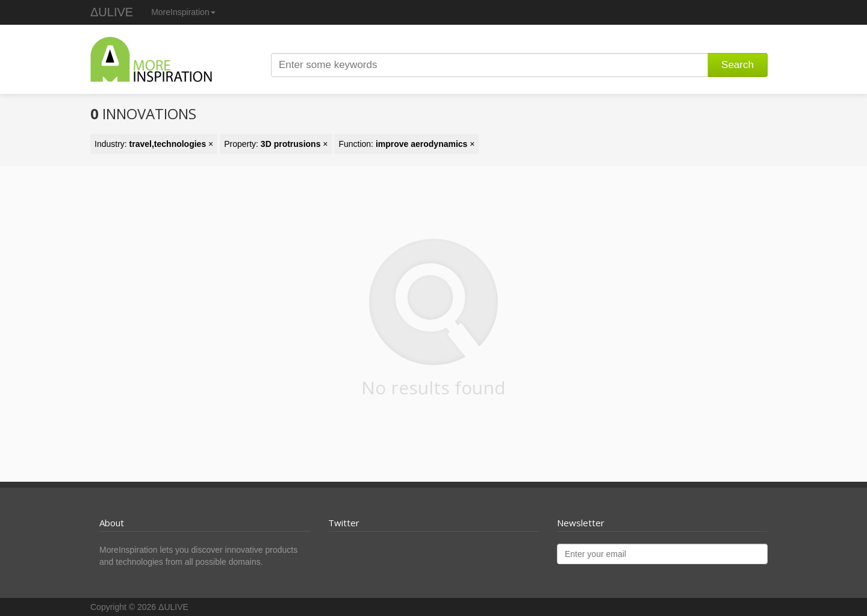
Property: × (276, 144)
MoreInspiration (183, 12)
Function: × (406, 144)
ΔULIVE (112, 12)
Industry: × (154, 144)
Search (738, 65)
